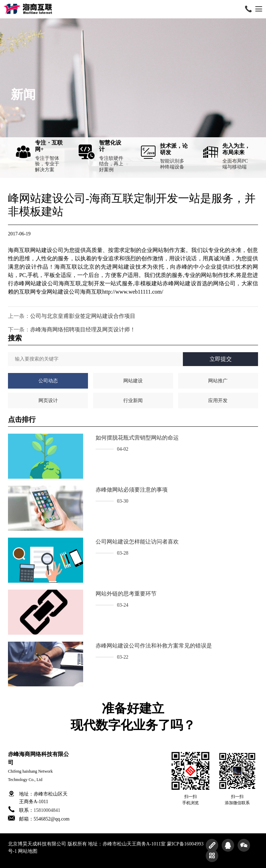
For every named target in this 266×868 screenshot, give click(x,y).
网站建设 (133, 381)
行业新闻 (133, 401)
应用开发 (218, 401)
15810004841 (47, 810)
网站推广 (218, 381)
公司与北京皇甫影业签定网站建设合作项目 (83, 316)
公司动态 (48, 381)
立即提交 (221, 359)
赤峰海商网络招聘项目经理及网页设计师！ (83, 329)
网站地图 (28, 851)
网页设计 (48, 401)
